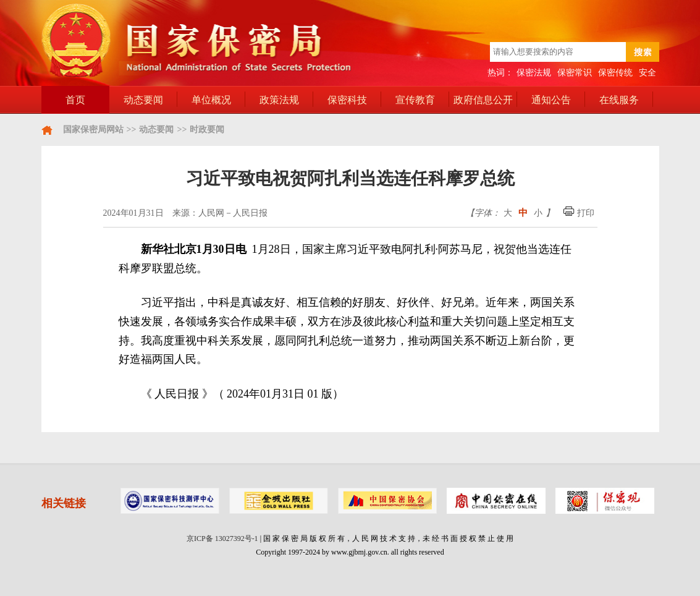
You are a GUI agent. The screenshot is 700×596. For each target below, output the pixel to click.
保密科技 (347, 100)
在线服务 (619, 100)
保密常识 (575, 73)
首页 (75, 100)
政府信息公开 (483, 100)
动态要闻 (143, 100)
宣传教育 (415, 100)
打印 (579, 213)
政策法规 (279, 100)
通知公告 (551, 100)
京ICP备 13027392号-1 (222, 539)
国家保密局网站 (93, 130)
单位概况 (211, 100)
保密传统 (615, 73)
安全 (647, 73)
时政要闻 (207, 130)
